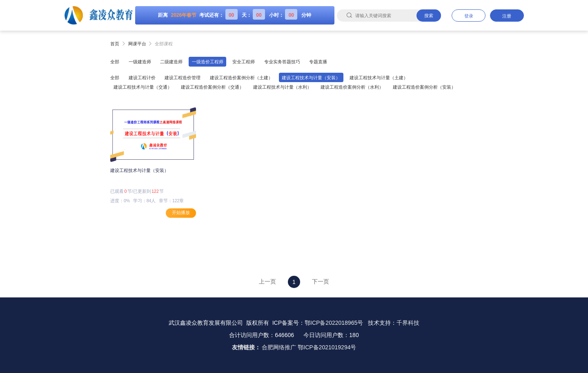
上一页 (267, 281)
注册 (507, 16)
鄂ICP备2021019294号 (327, 347)
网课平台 (137, 44)
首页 (115, 44)
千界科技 (408, 323)
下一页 (321, 281)
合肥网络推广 (279, 347)
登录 (469, 16)
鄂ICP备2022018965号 (334, 323)
